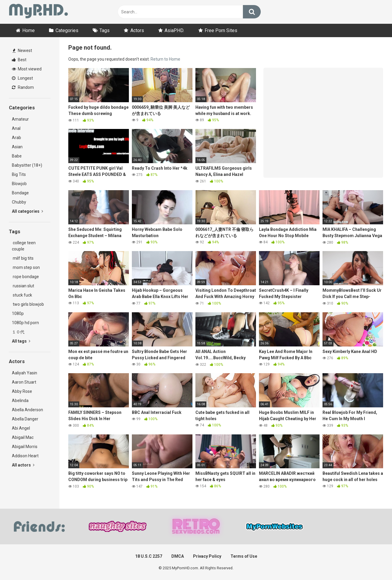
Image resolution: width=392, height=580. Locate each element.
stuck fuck (22, 295)
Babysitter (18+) (27, 165)
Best (19, 60)
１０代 (18, 332)
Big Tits (19, 174)
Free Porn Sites (221, 30)
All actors (23, 465)
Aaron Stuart (24, 382)
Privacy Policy (207, 556)
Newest (22, 51)
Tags (105, 30)
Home (29, 30)
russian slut (23, 286)
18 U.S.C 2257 (149, 556)
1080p (18, 313)
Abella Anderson (27, 410)
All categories (27, 211)
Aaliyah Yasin (25, 373)
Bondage (20, 193)
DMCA (178, 556)
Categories (67, 30)
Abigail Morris (25, 447)
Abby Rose (22, 391)
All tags (21, 341)
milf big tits (23, 258)
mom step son (26, 267)
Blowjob (19, 184)
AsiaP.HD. (174, 30)
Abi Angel (21, 428)
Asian (17, 147)
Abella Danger (25, 419)
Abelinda (20, 401)
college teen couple (24, 246)
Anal (16, 128)
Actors (137, 30)
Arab (16, 138)
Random (23, 87)
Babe (17, 156)
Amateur (20, 119)
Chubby (19, 202)
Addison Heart (25, 456)
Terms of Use (244, 556)
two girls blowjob (28, 304)
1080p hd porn (25, 323)
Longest (22, 78)
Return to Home (165, 59)
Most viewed (27, 69)
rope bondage (25, 277)
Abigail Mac (23, 437)
